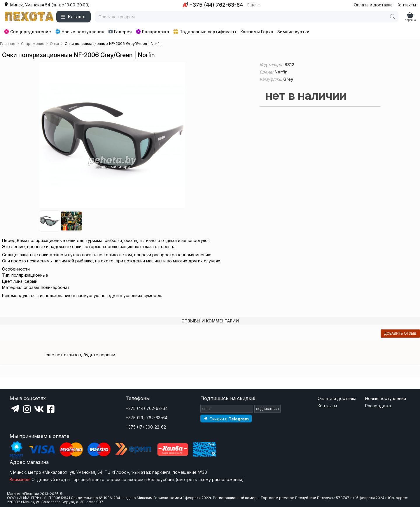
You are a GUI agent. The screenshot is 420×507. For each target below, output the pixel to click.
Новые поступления (80, 31)
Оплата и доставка (373, 5)
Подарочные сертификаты (205, 32)
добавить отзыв (400, 334)
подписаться (267, 409)
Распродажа (153, 32)
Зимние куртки (293, 32)
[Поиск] (393, 17)
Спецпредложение (28, 32)
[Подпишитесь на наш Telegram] (226, 419)
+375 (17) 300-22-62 (146, 427)
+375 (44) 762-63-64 (147, 408)
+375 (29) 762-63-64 (147, 418)
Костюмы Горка (257, 32)
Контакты (406, 5)
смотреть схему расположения (210, 479)
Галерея (120, 32)
